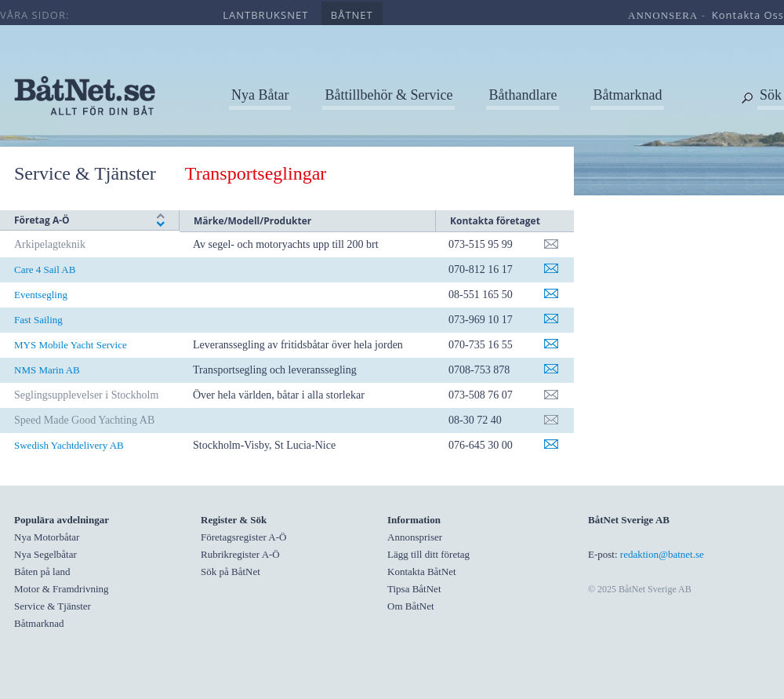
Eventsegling (41, 295)
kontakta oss (748, 15)
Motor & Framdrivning (62, 589)
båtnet (352, 15)
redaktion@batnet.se (662, 554)
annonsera (663, 15)
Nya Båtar (260, 95)
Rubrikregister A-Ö (240, 554)
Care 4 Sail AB (45, 269)
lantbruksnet (265, 15)
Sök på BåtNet (230, 572)
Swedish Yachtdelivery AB (69, 445)
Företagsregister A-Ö (243, 537)
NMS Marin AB (47, 370)
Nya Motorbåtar (47, 537)
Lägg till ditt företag (428, 554)
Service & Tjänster (85, 173)
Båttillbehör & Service (388, 95)
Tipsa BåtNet (414, 589)
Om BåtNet (411, 606)
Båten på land (42, 572)
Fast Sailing (38, 320)
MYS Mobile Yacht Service (71, 345)
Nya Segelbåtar (45, 554)
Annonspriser (415, 537)
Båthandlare (523, 95)
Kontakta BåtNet (422, 572)
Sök (771, 95)
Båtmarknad (627, 95)
